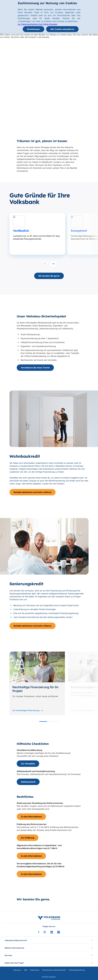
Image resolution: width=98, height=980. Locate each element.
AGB (26, 970)
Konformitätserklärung (77, 970)
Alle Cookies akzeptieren (62, 29)
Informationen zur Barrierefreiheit (54, 970)
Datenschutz (35, 970)
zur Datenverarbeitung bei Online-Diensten (38, 24)
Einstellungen (34, 29)
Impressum (17, 970)
